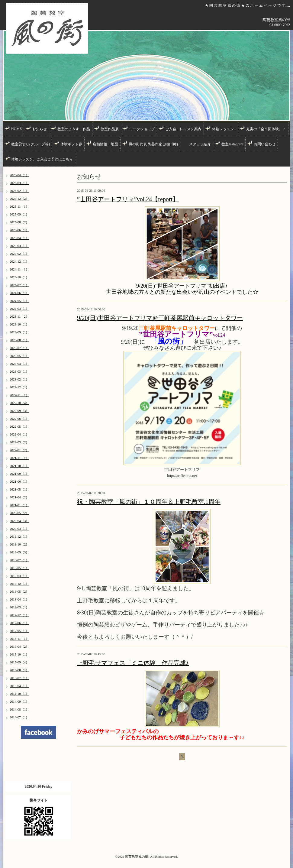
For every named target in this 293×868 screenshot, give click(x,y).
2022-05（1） (19, 426)
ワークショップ (142, 129)
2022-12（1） (19, 387)
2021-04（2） (19, 497)
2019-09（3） (19, 552)
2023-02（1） (19, 379)
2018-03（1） (19, 607)
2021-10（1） (19, 466)
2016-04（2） (19, 646)
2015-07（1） (19, 678)
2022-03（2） (19, 442)
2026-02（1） (19, 191)
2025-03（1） (19, 246)
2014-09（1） (19, 701)
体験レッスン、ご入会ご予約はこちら (42, 159)
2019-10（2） (19, 544)
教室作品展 (110, 129)
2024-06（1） (19, 293)
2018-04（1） (19, 599)
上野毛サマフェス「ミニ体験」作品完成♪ (133, 663)
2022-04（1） (19, 434)
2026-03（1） (19, 183)
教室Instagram (232, 144)
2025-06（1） (19, 230)
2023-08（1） (19, 340)
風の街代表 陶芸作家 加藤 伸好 (154, 144)
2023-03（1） (19, 371)
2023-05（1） (19, 356)
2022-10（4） (19, 403)
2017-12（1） (19, 615)
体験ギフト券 (71, 144)
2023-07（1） (19, 348)
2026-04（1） (19, 175)
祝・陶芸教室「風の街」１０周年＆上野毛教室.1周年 (149, 502)
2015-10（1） (19, 654)
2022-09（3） (19, 411)
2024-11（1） (19, 269)
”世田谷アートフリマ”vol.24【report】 (128, 199)
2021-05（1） (19, 489)
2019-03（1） (19, 576)
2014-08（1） (19, 709)
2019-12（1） (19, 536)
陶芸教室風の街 (137, 857)
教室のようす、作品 (74, 129)
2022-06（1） (19, 419)
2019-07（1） (19, 560)
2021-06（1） (19, 481)
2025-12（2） (19, 199)
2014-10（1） (19, 694)
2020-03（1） (19, 529)
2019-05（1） (19, 568)
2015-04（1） (19, 686)
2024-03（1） (19, 309)
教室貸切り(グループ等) (31, 144)
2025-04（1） (19, 238)
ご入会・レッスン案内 (183, 129)
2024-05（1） (19, 301)
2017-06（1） (19, 623)
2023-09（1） (19, 332)
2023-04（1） (19, 364)
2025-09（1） (19, 214)
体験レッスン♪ (224, 129)
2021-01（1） (19, 505)
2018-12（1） (19, 584)
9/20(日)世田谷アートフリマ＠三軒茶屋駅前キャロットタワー (160, 318)
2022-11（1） (19, 395)
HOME (16, 129)
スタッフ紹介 (200, 144)
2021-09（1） (19, 474)
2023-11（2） (19, 316)
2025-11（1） (19, 206)
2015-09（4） (19, 662)
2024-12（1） (19, 261)
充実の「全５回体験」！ (266, 129)
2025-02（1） (19, 254)
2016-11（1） (19, 639)
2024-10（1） (19, 277)
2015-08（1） (19, 670)
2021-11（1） (19, 458)
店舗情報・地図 (105, 144)
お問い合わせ (265, 144)
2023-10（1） (19, 324)
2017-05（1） (19, 631)
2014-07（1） (19, 717)
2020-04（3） (19, 521)
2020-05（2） (19, 513)
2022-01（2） (19, 450)
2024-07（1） (19, 285)
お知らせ (40, 129)
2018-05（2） (19, 591)
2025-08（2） (19, 222)
